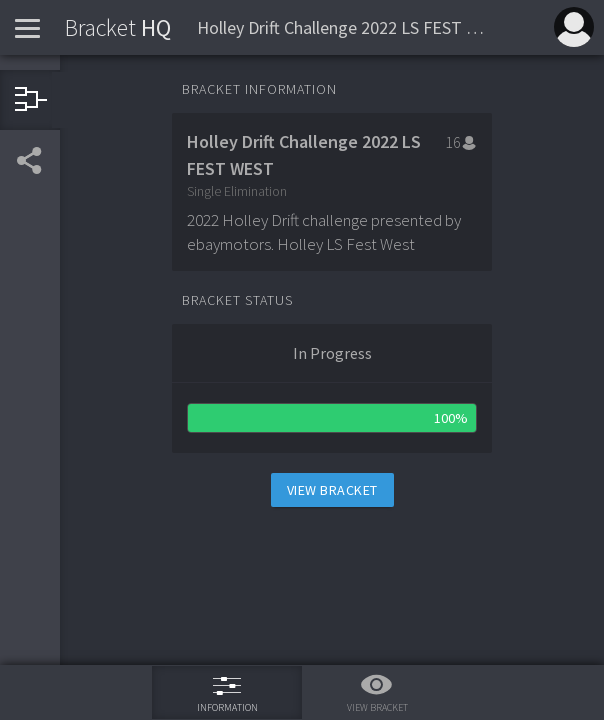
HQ (118, 27)
